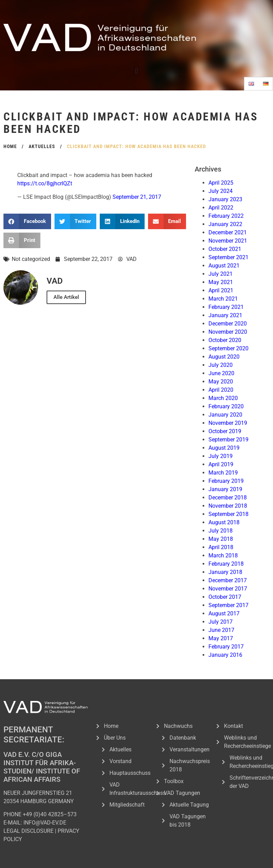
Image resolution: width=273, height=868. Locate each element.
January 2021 (225, 315)
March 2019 (223, 473)
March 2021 (223, 299)
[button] (136, 71)
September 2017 (228, 605)
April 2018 (221, 547)
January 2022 (225, 224)
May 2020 (221, 382)
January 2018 (225, 572)
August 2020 (224, 357)
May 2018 (221, 539)
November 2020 (228, 332)
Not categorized (31, 259)
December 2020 (228, 324)
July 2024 (221, 191)
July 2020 (221, 365)
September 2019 (228, 440)
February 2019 (226, 481)
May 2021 (221, 282)
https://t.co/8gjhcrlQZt (45, 183)
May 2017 (221, 638)
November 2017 (228, 589)
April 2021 (221, 290)
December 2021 (228, 232)
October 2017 (225, 597)
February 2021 (226, 307)
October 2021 (225, 249)
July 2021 (221, 274)
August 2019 (224, 448)
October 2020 (225, 340)
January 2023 (225, 199)
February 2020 (226, 406)
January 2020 (225, 415)
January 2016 (225, 655)
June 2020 (221, 373)
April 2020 (221, 390)
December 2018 (228, 498)
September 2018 (228, 514)
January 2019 (225, 489)
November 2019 (228, 423)
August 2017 (224, 613)
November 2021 (228, 241)
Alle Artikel (66, 297)
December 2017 (228, 580)
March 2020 (223, 398)
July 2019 (221, 456)
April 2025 (221, 183)
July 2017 (221, 622)
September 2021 (228, 257)
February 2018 (226, 564)
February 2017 (226, 647)
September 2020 (228, 348)
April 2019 (221, 464)
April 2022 (221, 208)
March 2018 (223, 555)
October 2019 (225, 431)
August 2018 (224, 522)
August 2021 (224, 266)
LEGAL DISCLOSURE (28, 831)
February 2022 (226, 216)
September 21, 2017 (137, 197)
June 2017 (221, 630)
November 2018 (228, 506)
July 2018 (221, 531)
